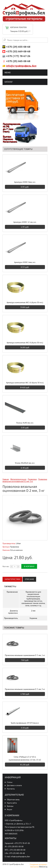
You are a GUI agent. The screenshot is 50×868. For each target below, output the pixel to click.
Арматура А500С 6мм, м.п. (25, 262)
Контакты (11, 789)
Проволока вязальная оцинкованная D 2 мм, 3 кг (25, 480)
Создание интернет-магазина (39, 865)
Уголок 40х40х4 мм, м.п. (25, 463)
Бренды (10, 806)
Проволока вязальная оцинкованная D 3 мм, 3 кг (25, 689)
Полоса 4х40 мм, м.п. (25, 423)
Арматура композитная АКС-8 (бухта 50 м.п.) (25, 343)
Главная (6, 479)
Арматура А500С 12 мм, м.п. (25, 222)
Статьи (10, 782)
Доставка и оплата (14, 785)
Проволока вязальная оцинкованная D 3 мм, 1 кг (25, 655)
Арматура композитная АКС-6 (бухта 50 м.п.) (25, 302)
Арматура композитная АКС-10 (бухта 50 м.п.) (25, 383)
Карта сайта (12, 803)
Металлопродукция (18, 479)
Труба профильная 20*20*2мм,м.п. (25, 723)
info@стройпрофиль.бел (21, 66)
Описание (29, 579)
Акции (10, 809)
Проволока (32, 479)
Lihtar (18, 543)
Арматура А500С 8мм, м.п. (25, 182)
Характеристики (12, 579)
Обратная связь (13, 800)
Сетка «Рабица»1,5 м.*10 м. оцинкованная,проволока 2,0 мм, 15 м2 (25, 758)
